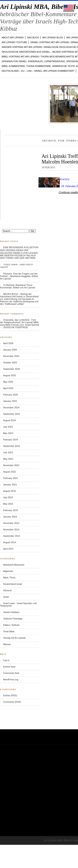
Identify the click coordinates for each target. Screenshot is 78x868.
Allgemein (8, 571)
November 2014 (11, 530)
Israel (6, 597)
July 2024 (8, 427)
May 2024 (8, 433)
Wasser (7, 644)
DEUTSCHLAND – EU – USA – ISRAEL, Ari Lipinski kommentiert (38, 71)
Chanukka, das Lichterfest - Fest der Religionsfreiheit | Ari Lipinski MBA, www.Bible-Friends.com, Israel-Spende (20, 322)
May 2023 (8, 459)
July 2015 (8, 497)
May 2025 (8, 382)
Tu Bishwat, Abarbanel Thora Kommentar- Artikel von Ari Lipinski (18, 286)
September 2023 (12, 446)
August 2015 (9, 491)
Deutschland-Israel (13, 584)
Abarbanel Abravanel (14, 565)
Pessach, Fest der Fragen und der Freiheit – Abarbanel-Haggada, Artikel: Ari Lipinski (19, 276)
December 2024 (11, 407)
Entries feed (9, 667)
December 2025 (11, 356)
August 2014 (9, 542)
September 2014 (12, 536)
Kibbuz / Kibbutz (11, 625)
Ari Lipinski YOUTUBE (14, 42)
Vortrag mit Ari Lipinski (14, 638)
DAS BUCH (33, 37)
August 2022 (9, 472)
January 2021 (10, 485)
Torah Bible (9, 631)
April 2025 (8, 388)
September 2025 (12, 369)
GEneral (7, 590)
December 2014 (11, 523)
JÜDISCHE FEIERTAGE (15, 327)
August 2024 (9, 420)
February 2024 (11, 440)
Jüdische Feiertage (13, 619)
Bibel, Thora (9, 578)
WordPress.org (11, 679)
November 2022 (11, 465)
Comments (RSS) (12, 702)
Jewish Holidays (11, 612)
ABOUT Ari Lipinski (13, 37)
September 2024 (12, 414)
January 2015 (10, 517)
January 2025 (10, 401)
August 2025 (9, 375)
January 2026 (10, 350)
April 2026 (8, 343)
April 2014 (8, 549)
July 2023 (8, 452)
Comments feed (11, 673)
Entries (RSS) (10, 695)
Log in (6, 660)
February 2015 (11, 510)
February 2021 (11, 478)
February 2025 (11, 395)
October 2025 (10, 363)
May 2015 (8, 504)
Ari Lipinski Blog (53, 37)
